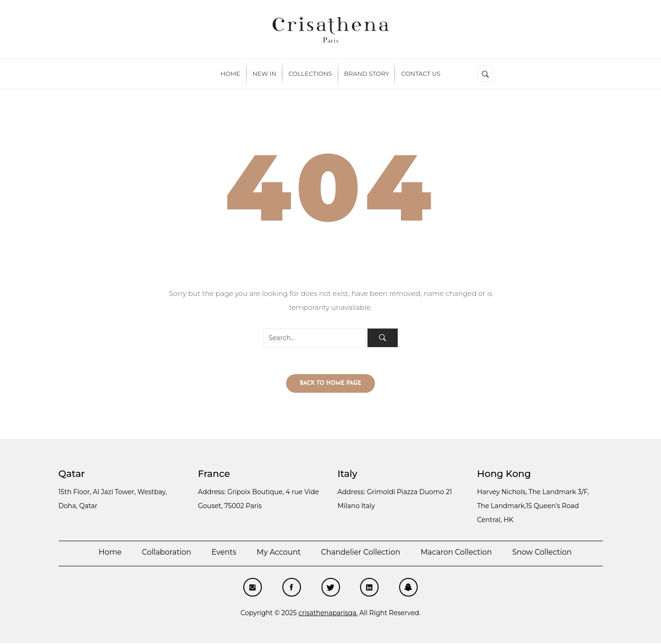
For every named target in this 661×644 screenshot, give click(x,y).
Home (109, 553)
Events (223, 553)
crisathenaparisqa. (328, 614)
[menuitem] (230, 74)
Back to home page (331, 384)
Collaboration (166, 553)
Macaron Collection (457, 553)
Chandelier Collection (361, 553)
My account (278, 553)
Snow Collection (543, 553)
